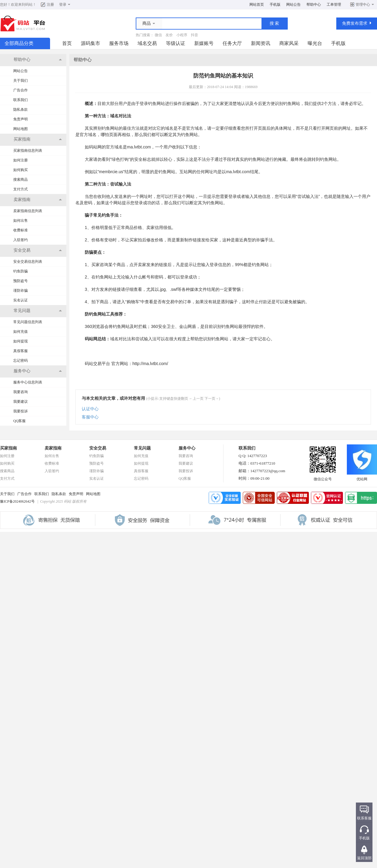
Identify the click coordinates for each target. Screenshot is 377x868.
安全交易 (98, 448)
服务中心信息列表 (28, 382)
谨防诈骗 (21, 291)
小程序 (182, 35)
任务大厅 (232, 43)
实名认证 (21, 300)
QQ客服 (19, 421)
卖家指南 (53, 448)
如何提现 (21, 341)
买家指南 (8, 448)
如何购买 (21, 170)
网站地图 (21, 129)
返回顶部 (364, 858)
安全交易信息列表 (28, 262)
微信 (158, 35)
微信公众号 (323, 477)
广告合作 (21, 90)
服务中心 (187, 448)
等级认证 (176, 43)
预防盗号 (21, 281)
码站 (29, 5)
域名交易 (147, 43)
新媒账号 (204, 43)
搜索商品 (21, 180)
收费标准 (21, 230)
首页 (67, 43)
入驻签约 (21, 240)
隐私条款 (21, 110)
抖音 (195, 35)
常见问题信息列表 (28, 322)
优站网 (362, 477)
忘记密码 (21, 361)
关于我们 (21, 81)
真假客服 (21, 351)
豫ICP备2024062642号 (17, 501)
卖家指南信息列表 (28, 211)
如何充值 (21, 332)
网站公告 (293, 5)
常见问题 (142, 448)
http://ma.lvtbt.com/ (150, 364)
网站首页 (257, 5)
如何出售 (21, 221)
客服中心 (90, 417)
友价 (169, 35)
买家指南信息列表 (28, 151)
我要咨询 (21, 392)
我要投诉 (21, 411)
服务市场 (119, 43)
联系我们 (21, 100)
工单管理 (334, 5)
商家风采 (289, 43)
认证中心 (90, 409)
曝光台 (315, 43)
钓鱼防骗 (21, 271)
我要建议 (21, 402)
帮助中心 (314, 5)
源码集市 (90, 43)
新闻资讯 (261, 43)
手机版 (275, 5)
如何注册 (21, 160)
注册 (50, 5)
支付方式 (21, 189)
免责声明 (21, 119)
